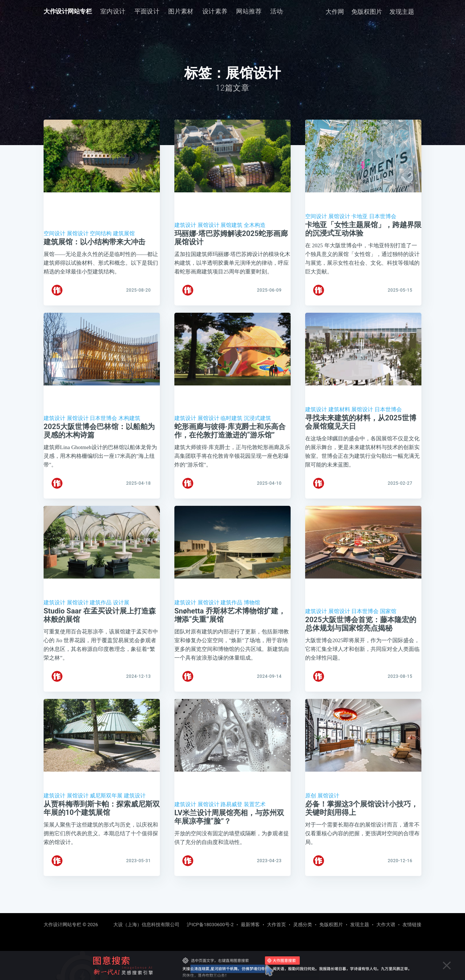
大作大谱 (386, 925)
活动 (277, 11)
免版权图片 (367, 12)
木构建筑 (129, 425)
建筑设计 (185, 225)
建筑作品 (101, 617)
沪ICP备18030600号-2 (210, 925)
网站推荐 (249, 11)
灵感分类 (303, 925)
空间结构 (101, 233)
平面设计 (147, 11)
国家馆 (388, 626)
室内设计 (113, 11)
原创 (311, 818)
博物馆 (252, 617)
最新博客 (250, 925)
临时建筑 (231, 425)
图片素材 (181, 11)
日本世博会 (383, 216)
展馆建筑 (231, 225)
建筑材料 (339, 417)
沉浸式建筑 (257, 425)
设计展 (121, 617)
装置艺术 (255, 827)
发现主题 (402, 12)
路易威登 (231, 827)
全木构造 (255, 225)
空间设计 (54, 233)
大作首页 (276, 925)
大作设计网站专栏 (68, 11)
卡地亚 (359, 216)
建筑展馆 (124, 233)
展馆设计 (78, 233)
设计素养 (215, 11)
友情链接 (412, 925)
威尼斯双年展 (106, 818)
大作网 (335, 12)
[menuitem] (113, 11)
